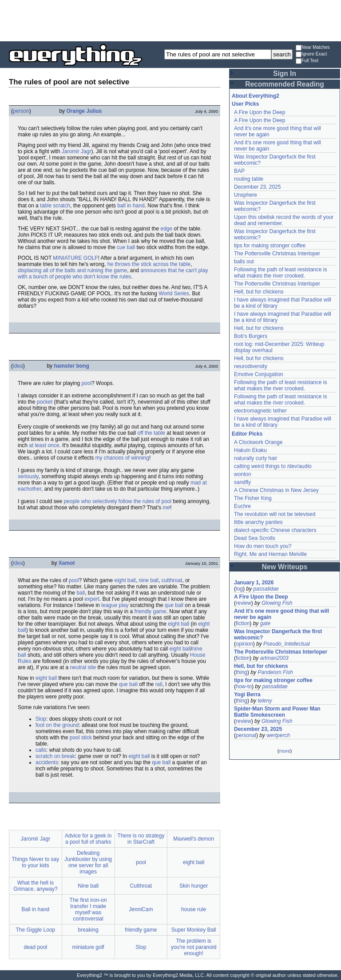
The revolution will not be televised (275, 514)
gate (265, 623)
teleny (265, 701)
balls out (244, 262)
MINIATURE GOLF (75, 258)
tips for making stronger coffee (270, 246)
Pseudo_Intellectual (287, 644)
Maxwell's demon (194, 839)
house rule (194, 909)
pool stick (81, 738)
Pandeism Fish (275, 672)
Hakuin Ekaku (250, 450)
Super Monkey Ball (194, 930)
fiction (243, 623)
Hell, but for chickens (259, 292)
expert (92, 599)
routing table (249, 179)
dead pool (36, 947)
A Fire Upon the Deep (260, 112)
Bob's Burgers (251, 336)
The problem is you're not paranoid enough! (194, 947)
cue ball (126, 247)
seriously (28, 476)
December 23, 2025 (257, 187)
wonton (243, 474)
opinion (244, 644)
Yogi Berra (247, 694)
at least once (44, 445)
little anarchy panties (258, 522)
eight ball (125, 580)
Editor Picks (247, 434)
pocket (45, 402)
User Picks (245, 104)
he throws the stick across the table (149, 264)
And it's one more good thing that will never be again (282, 614)
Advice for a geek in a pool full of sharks (88, 839)
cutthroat (172, 580)
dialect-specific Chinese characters (275, 530)
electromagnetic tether (260, 411)
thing (242, 672)
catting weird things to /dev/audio (273, 466)
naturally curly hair (256, 458)
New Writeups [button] (285, 567)
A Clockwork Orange (258, 442)
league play (115, 605)
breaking (88, 930)
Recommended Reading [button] (285, 84)
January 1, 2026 (254, 583)
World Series (174, 294)
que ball (174, 605)
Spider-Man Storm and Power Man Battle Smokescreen (277, 712)
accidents (47, 762)
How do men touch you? (263, 546)
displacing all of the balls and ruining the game (72, 270)
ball (81, 593)
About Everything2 (256, 96)
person (21, 111)
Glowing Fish (277, 603)
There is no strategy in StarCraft (141, 839)
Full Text (307, 61)
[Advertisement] (170, 20)
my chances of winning (122, 458)
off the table (151, 433)
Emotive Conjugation (259, 374)
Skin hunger (194, 886)
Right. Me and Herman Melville (270, 554)
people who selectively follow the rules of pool (117, 501)
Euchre (242, 506)
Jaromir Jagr (77, 151)
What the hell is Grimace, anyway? (35, 886)
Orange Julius (84, 111)
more (284, 751)
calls (41, 750)
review (244, 603)
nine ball (149, 580)
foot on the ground (57, 725)
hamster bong (71, 366)
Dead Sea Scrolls (255, 538)
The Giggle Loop (36, 930)
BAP (239, 171)
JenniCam (141, 909)
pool (86, 383)
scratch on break (55, 756)
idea (18, 366)
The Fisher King (253, 498)
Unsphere (246, 195)
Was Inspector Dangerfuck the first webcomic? (278, 635)
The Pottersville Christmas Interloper (277, 254)
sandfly (242, 482)
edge (166, 229)
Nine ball (88, 886)
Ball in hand (36, 909)
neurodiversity (251, 366)
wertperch (278, 735)
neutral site (83, 667)
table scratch (55, 206)
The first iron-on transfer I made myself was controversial (88, 909)
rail (159, 684)
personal (246, 735)
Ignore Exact (311, 54)
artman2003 (274, 658)
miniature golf (88, 947)
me (166, 508)
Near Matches (313, 48)
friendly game (150, 611)
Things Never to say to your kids (36, 862)
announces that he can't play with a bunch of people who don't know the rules (113, 274)
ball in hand (131, 206)
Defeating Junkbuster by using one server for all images (88, 862)
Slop (41, 719)
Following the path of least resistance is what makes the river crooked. (280, 273)
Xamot (67, 563)
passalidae (266, 589)
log (239, 589)
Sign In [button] (285, 73)
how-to (244, 686)
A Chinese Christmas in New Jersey (276, 490)
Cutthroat (141, 886)
